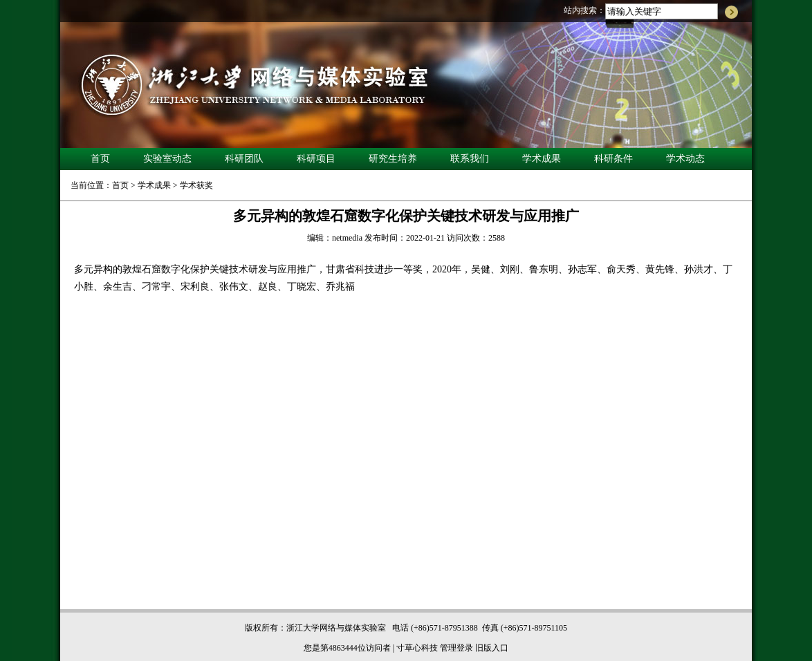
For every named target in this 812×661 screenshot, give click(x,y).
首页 (100, 159)
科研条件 (613, 159)
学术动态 (685, 159)
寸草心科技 (417, 648)
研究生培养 (393, 159)
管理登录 (456, 648)
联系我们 (470, 159)
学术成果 (542, 159)
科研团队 (244, 159)
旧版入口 (492, 648)
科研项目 (316, 159)
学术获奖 (196, 185)
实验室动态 (167, 159)
